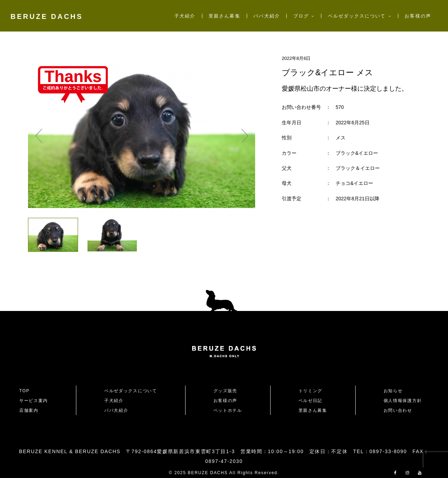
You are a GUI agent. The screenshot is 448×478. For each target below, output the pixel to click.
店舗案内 (29, 410)
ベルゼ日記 (310, 401)
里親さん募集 (224, 16)
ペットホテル (228, 410)
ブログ (301, 16)
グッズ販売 (225, 391)
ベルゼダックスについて (357, 16)
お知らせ (393, 391)
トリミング (310, 391)
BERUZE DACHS (47, 16)
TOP (24, 391)
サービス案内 (34, 401)
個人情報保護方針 (403, 401)
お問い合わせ (400, 410)
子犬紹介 (185, 16)
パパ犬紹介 (267, 16)
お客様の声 (418, 16)
